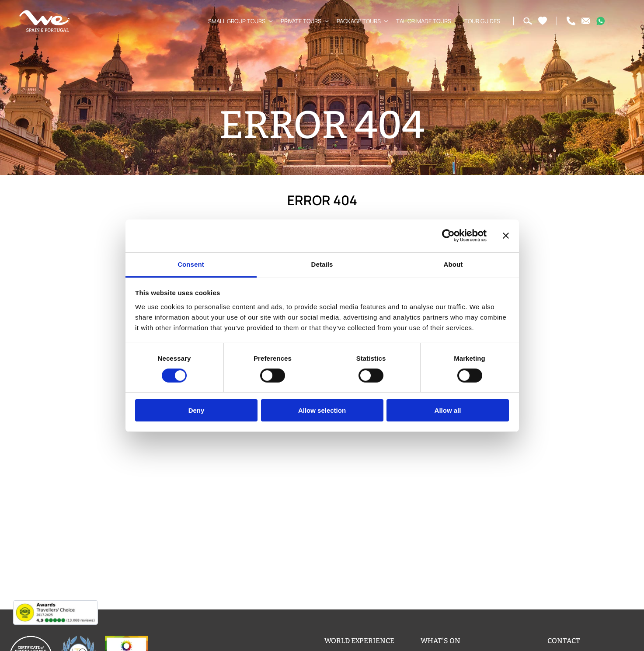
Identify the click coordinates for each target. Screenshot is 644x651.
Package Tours (355, 21)
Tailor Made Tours (420, 21)
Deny (197, 410)
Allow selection (322, 410)
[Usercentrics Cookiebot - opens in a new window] (448, 236)
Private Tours (298, 21)
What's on (440, 641)
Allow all (448, 410)
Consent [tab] (191, 264)
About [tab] (453, 264)
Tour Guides (479, 21)
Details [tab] (322, 264)
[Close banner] (506, 236)
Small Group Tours (233, 21)
